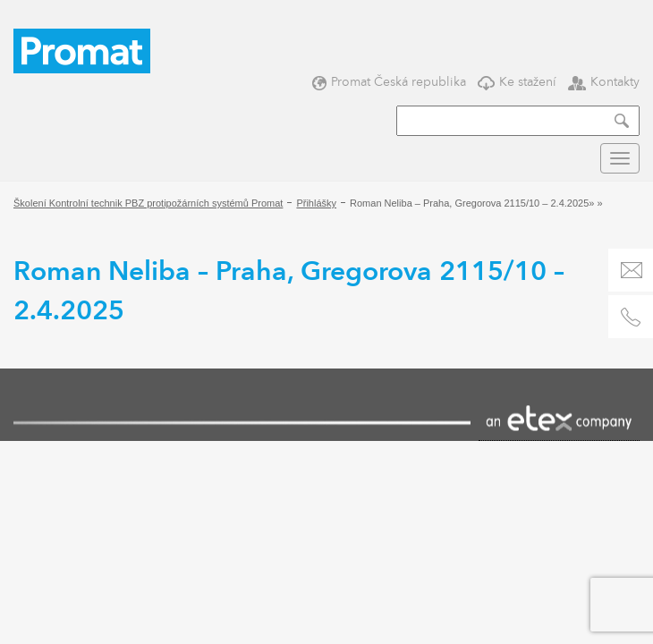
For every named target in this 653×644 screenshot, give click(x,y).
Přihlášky (316, 203)
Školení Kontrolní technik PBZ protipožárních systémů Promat (148, 203)
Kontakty (604, 82)
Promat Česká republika (389, 82)
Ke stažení (517, 82)
